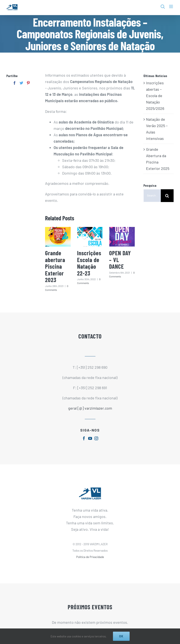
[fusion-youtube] (90, 438)
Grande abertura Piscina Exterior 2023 (55, 266)
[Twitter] (21, 83)
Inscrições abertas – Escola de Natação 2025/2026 (155, 96)
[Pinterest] (28, 83)
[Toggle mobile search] (163, 6)
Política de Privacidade (90, 557)
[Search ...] (152, 196)
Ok (121, 636)
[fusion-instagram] (96, 438)
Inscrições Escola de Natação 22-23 (89, 263)
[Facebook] (15, 83)
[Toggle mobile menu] (171, 6)
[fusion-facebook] (84, 438)
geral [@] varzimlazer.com (90, 408)
